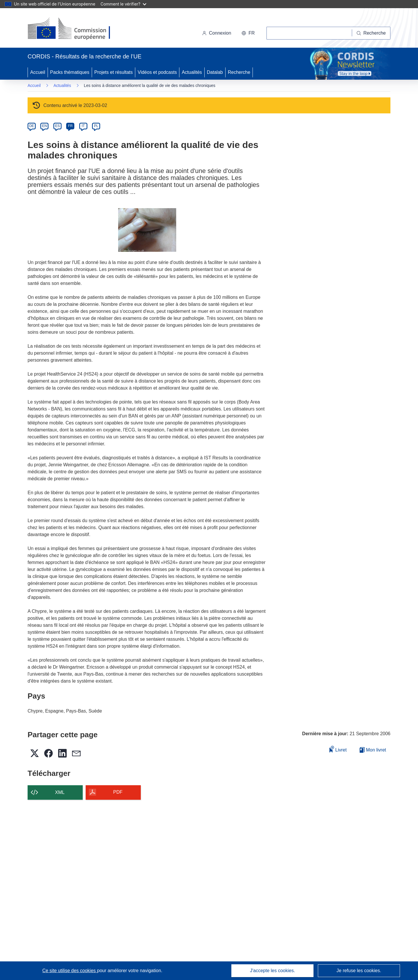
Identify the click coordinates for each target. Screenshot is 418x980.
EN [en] (45, 126)
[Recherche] (371, 33)
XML (60, 792)
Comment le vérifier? (123, 4)
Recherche (239, 72)
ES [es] (57, 126)
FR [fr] (70, 126)
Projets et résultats (114, 72)
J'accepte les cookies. (272, 971)
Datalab (215, 72)
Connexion (217, 33)
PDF (118, 792)
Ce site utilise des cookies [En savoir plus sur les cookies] (70, 971)
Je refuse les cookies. (359, 971)
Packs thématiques (70, 72)
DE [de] (32, 126)
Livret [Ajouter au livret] (338, 749)
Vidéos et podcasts (157, 72)
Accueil (38, 72)
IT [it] (83, 126)
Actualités (192, 72)
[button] (248, 33)
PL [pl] (96, 126)
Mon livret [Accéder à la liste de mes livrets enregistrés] (373, 750)
